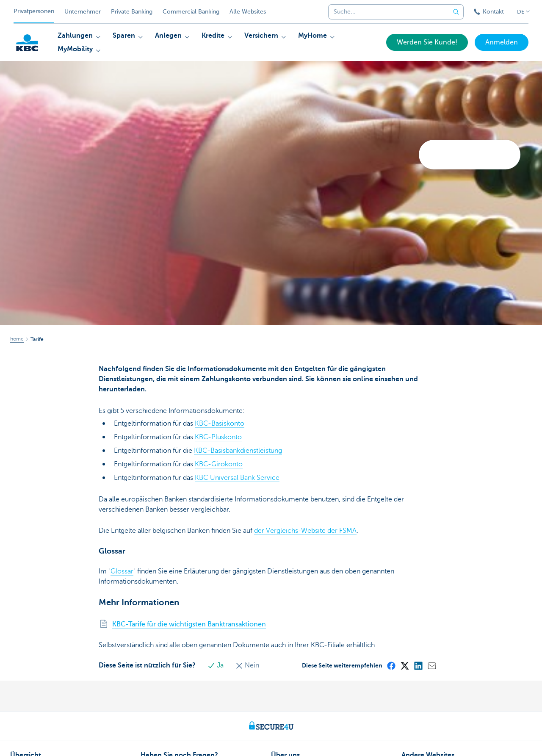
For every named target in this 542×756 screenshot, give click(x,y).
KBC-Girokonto (219, 464)
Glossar (122, 571)
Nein (247, 665)
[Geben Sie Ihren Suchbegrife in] (456, 12)
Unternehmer (83, 12)
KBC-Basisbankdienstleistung (238, 451)
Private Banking (132, 12)
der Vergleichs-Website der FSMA (305, 531)
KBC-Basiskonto (220, 424)
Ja (216, 665)
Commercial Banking (191, 12)
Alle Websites (248, 12)
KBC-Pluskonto (218, 437)
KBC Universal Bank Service (237, 478)
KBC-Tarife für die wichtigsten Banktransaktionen (189, 624)
